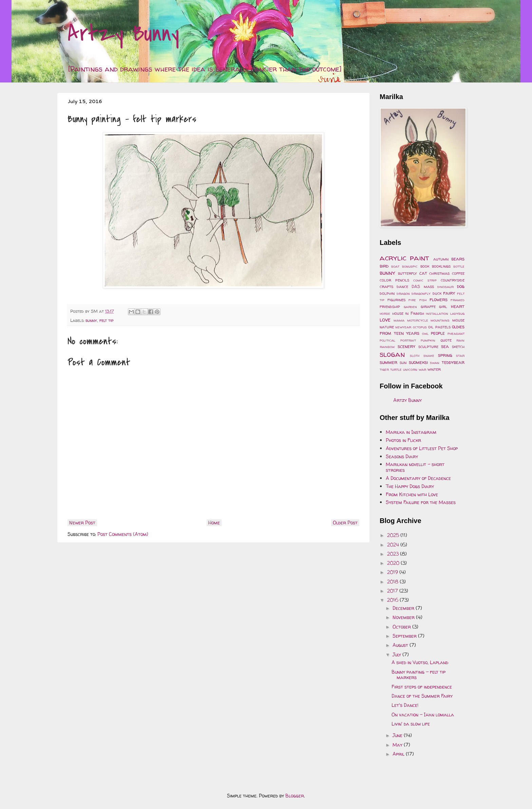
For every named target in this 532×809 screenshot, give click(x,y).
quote (446, 340)
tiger (384, 369)
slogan (392, 354)
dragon (403, 293)
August (401, 645)
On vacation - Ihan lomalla (423, 715)
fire (412, 300)
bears (458, 259)
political (387, 340)
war (422, 369)
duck (437, 293)
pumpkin (428, 340)
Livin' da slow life (411, 724)
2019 (393, 572)
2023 (394, 554)
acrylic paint (404, 258)
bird (384, 266)
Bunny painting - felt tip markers (419, 675)
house (398, 313)
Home (214, 523)
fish (423, 300)
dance (402, 286)
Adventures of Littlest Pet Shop (422, 448)
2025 (394, 535)
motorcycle (418, 320)
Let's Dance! (405, 705)
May (398, 745)
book (425, 266)
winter (434, 369)
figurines (396, 300)
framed (458, 300)
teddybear (453, 362)
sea (445, 346)
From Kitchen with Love (412, 494)
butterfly (407, 273)
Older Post (345, 523)
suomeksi (418, 362)
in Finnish (415, 313)
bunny (91, 320)
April (399, 754)
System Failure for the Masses (421, 502)
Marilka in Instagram (411, 432)
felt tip (107, 320)
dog (461, 286)
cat (423, 273)
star (460, 355)
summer (388, 362)
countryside (453, 280)
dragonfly (421, 293)
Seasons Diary (402, 456)
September (405, 636)
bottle (459, 266)
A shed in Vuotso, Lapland (420, 662)
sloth (415, 355)
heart (458, 306)
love (385, 319)
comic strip (425, 280)
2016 (393, 600)
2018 (393, 582)
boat (395, 266)
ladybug (457, 313)
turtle (396, 369)
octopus (420, 327)
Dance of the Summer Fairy (422, 696)
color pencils (394, 280)
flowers (439, 299)
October (402, 627)
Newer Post (82, 523)
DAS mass (423, 286)
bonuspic (410, 266)
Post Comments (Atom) (123, 534)
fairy (449, 293)
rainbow (387, 347)
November (404, 617)
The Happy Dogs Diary (410, 486)
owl (425, 333)
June (398, 735)
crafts (386, 286)
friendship (390, 306)
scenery (406, 346)
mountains (440, 320)
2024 (394, 545)
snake (429, 355)
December (404, 608)
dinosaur (445, 287)
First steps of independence (422, 687)
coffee (458, 273)
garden (410, 307)
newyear (403, 327)
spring (445, 355)
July (397, 654)
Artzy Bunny (123, 34)
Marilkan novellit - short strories (415, 467)
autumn (441, 259)
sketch (458, 346)
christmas (439, 273)
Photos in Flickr (403, 440)
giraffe (428, 306)
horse (385, 313)
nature (387, 327)
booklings (441, 266)
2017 (393, 591)
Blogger (295, 796)
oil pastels (439, 327)
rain (460, 340)
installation (437, 313)
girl (443, 306)
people (438, 333)
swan (435, 363)
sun (403, 362)
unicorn (410, 369)
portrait (408, 340)
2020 (394, 563)
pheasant (456, 333)
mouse (458, 320)
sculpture (428, 346)
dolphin (387, 293)
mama (399, 320)
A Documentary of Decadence (418, 478)
